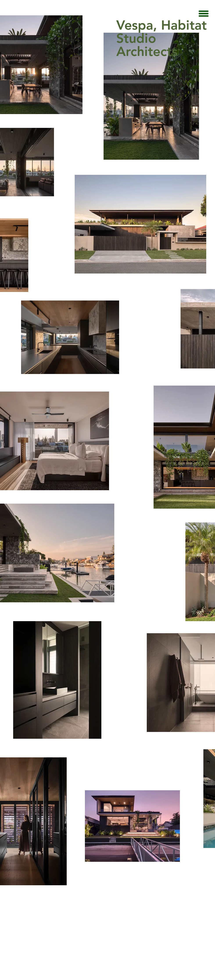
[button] (204, 14)
